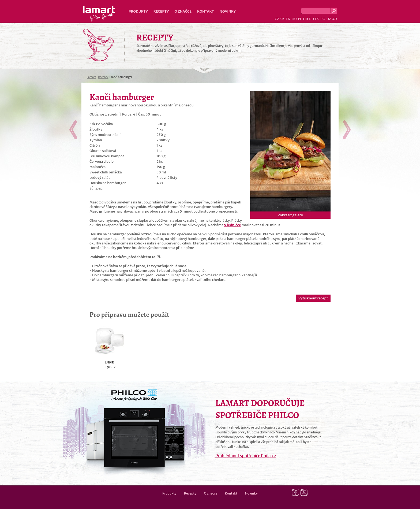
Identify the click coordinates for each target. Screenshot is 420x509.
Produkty (138, 11)
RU (312, 19)
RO (323, 19)
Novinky (228, 11)
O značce (183, 11)
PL (300, 19)
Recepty (161, 11)
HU (294, 19)
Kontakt (206, 11)
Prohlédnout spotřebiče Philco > (246, 456)
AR (335, 19)
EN (288, 19)
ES (317, 19)
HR (305, 19)
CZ (277, 19)
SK (282, 19)
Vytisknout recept (313, 298)
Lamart (99, 14)
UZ (329, 19)
